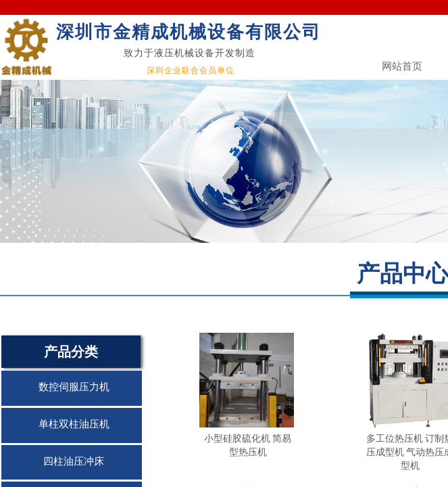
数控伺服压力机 (74, 387)
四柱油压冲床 (74, 461)
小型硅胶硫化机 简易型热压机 (248, 445)
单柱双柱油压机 (74, 424)
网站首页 (402, 66)
